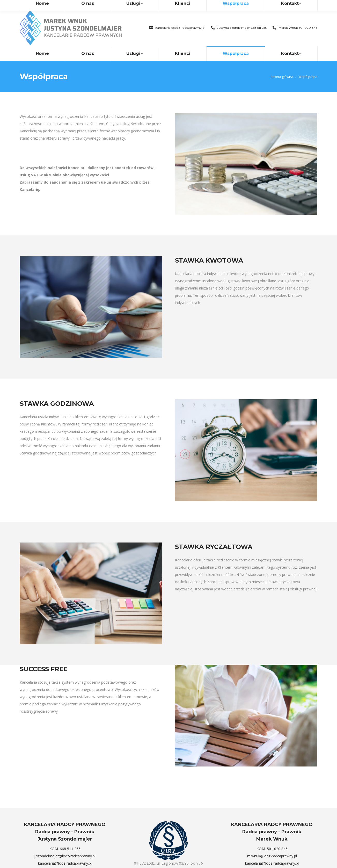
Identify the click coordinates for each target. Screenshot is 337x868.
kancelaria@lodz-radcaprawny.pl (177, 18)
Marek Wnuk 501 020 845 (295, 18)
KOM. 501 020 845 (272, 839)
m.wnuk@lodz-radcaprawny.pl (272, 847)
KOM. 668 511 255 (65, 839)
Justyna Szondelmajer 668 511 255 (239, 18)
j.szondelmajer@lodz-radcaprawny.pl (65, 847)
